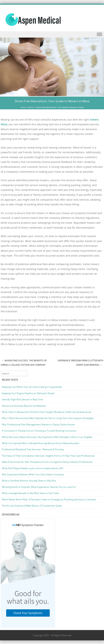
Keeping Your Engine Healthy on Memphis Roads (28, 393)
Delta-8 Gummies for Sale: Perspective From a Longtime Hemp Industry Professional (47, 462)
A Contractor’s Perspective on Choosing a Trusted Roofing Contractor (39, 431)
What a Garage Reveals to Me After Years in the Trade (30, 493)
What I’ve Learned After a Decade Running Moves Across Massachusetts (40, 443)
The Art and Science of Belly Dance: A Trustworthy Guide (32, 506)
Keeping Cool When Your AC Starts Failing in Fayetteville (32, 387)
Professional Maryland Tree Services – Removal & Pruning (33, 449)
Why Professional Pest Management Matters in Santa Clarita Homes (38, 424)
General (31, 107)
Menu (52, 34)
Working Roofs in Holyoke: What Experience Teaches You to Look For (39, 487)
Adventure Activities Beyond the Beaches (24, 406)
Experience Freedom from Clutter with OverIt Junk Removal (80, 363)
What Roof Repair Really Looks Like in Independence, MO (33, 468)
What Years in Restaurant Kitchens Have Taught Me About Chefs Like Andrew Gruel (46, 412)
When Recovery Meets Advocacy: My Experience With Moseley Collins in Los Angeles (47, 437)
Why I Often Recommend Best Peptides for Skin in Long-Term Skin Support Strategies (48, 418)
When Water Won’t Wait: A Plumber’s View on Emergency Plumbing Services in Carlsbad (49, 499)
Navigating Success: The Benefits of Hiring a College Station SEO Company (24, 363)
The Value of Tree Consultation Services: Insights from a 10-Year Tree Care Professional (48, 456)
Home (23, 107)
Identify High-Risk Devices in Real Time (22, 399)
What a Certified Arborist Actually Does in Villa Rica (29, 481)
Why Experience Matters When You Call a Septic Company (33, 474)
